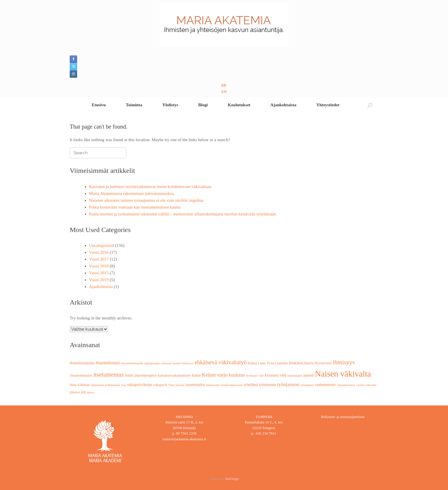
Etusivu (99, 105)
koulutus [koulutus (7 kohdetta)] (237, 375)
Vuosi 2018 (99, 266)
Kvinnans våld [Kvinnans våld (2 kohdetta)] (255, 376)
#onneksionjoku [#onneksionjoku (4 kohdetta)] (82, 363)
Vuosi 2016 (99, 252)
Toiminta (134, 105)
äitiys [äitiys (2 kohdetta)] (90, 392)
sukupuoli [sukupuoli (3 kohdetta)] (160, 385)
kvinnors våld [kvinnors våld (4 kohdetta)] (276, 375)
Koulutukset (239, 105)
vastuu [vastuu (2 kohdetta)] (360, 385)
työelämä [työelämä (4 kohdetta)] (251, 385)
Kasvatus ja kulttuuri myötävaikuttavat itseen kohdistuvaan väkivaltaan (150, 187)
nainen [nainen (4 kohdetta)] (309, 375)
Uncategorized (102, 245)
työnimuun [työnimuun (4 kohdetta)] (268, 385)
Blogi (203, 105)
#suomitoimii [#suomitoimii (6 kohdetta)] (108, 363)
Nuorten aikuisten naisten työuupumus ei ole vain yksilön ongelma (146, 200)
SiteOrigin (232, 479)
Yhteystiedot (328, 105)
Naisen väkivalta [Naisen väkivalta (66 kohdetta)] (343, 374)
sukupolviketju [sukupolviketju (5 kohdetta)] (139, 385)
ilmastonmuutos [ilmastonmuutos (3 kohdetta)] (81, 375)
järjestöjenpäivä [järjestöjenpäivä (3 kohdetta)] (146, 375)
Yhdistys (170, 105)
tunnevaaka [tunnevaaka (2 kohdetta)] (213, 385)
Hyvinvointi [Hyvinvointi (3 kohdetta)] (323, 363)
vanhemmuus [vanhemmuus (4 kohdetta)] (325, 385)
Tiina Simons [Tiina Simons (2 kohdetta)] (176, 385)
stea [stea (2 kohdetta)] (124, 385)
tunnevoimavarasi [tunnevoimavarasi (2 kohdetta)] (232, 385)
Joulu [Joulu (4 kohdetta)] (129, 375)
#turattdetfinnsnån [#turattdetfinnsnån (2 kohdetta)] (132, 363)
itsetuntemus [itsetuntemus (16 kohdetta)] (109, 375)
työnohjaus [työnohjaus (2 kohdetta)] (307, 385)
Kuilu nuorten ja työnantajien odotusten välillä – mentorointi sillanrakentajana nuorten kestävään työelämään (183, 214)
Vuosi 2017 (99, 259)
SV (224, 85)
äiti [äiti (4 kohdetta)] (84, 392)
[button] (370, 105)
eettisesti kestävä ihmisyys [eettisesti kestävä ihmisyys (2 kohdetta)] (177, 363)
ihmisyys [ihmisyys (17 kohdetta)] (344, 362)
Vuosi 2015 (99, 273)
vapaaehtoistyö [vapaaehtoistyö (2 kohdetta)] (346, 385)
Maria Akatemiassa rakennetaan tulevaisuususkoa (132, 193)
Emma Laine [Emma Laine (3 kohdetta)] (257, 363)
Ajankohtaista (283, 105)
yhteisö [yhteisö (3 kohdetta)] (75, 392)
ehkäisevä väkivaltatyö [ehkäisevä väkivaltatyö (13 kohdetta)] (221, 362)
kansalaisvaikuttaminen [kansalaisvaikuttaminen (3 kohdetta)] (175, 375)
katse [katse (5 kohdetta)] (196, 375)
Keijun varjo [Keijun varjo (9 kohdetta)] (215, 375)
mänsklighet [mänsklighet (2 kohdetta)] (295, 376)
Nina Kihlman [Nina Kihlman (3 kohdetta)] (80, 385)
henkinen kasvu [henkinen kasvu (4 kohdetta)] (301, 363)
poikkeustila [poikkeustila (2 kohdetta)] (113, 385)
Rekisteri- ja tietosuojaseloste (343, 417)
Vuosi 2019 (99, 280)
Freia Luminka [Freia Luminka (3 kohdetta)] (277, 363)
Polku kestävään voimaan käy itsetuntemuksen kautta (135, 207)
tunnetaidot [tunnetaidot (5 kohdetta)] (195, 385)
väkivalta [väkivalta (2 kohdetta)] (371, 385)
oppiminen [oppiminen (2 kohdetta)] (97, 385)
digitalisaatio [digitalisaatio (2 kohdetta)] (152, 363)
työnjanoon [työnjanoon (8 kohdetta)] (288, 384)
